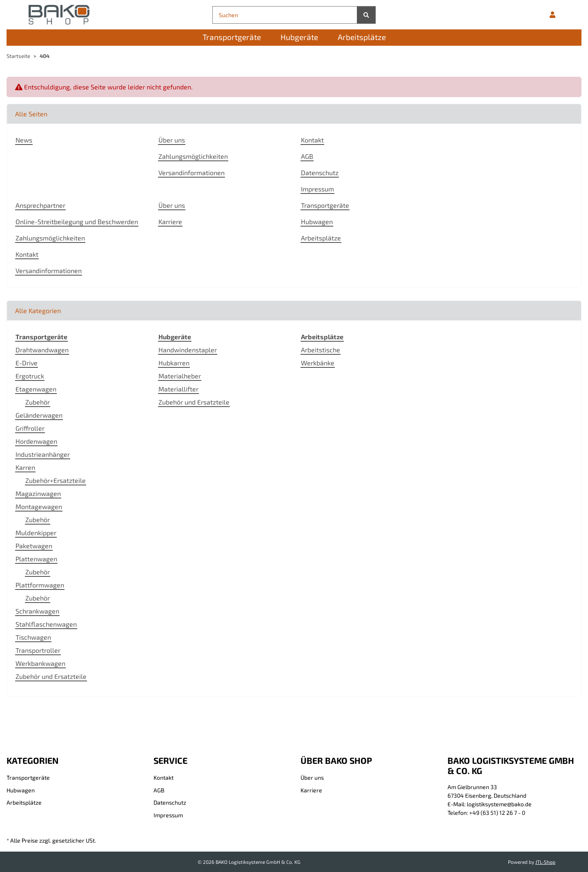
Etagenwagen (36, 389)
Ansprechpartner (40, 205)
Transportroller (38, 650)
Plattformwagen (40, 585)
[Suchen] (285, 15)
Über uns (172, 140)
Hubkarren (174, 363)
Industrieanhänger (43, 454)
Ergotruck (30, 376)
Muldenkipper (36, 533)
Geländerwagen (39, 415)
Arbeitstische (321, 350)
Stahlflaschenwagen (46, 624)
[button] (552, 15)
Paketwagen (34, 546)
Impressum (317, 189)
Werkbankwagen (40, 663)
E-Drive (27, 363)
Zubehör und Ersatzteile (51, 676)
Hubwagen (317, 221)
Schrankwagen (37, 611)
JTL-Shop (545, 862)
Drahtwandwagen (42, 350)
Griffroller (30, 428)
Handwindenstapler (188, 350)
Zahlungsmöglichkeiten (193, 156)
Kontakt (312, 140)
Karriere (170, 221)
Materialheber (180, 376)
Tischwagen (33, 637)
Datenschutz (320, 172)
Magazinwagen (38, 493)
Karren (25, 467)
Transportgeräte (325, 205)
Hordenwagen (36, 441)
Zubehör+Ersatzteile (56, 480)
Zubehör (38, 402)
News (24, 140)
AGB (307, 156)
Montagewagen (39, 506)
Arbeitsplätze (321, 238)
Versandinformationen (192, 172)
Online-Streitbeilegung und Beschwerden (77, 221)
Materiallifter (178, 389)
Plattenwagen (36, 559)
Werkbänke (318, 363)
